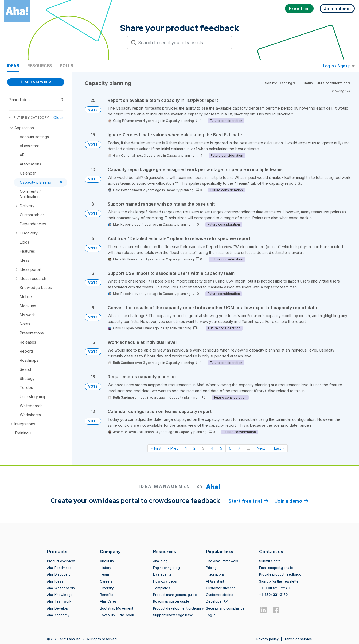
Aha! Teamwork (59, 601)
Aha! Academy (58, 615)
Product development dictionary (178, 608)
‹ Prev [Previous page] (173, 448)
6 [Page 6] (230, 448)
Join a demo (292, 501)
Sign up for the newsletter (279, 581)
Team (104, 574)
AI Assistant (215, 581)
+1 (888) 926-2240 (274, 588)
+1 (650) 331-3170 (273, 595)
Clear (58, 117)
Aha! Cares (108, 601)
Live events (162, 574)
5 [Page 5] (221, 448)
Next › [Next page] (262, 448)
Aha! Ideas (55, 581)
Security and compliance (225, 608)
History (106, 568)
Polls (67, 66)
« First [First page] (156, 448)
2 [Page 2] (194, 448)
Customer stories (220, 595)
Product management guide (175, 595)
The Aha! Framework (222, 561)
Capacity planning (180, 121)
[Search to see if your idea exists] (182, 43)
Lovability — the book (117, 615)
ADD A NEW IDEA (36, 82)
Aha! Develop (58, 608)
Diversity (107, 588)
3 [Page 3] (203, 448)
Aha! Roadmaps (59, 568)
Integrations (215, 574)
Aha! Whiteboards (61, 588)
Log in (211, 615)
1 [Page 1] (186, 448)
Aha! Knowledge (60, 595)
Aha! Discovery (59, 574)
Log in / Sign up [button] (339, 66)
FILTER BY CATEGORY (29, 117)
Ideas (13, 66)
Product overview (61, 561)
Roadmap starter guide (171, 601)
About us (107, 561)
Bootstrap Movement (117, 608)
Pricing (211, 568)
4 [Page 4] (212, 448)
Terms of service (298, 639)
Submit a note (270, 561)
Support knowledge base (173, 615)
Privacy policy (268, 639)
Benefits (107, 595)
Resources (40, 66)
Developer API (217, 601)
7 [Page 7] (239, 448)
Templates (162, 588)
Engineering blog (166, 568)
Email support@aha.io (276, 568)
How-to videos (165, 581)
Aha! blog (160, 561)
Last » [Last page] (279, 448)
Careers (106, 581)
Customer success (221, 588)
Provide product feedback (280, 574)
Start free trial (248, 501)
